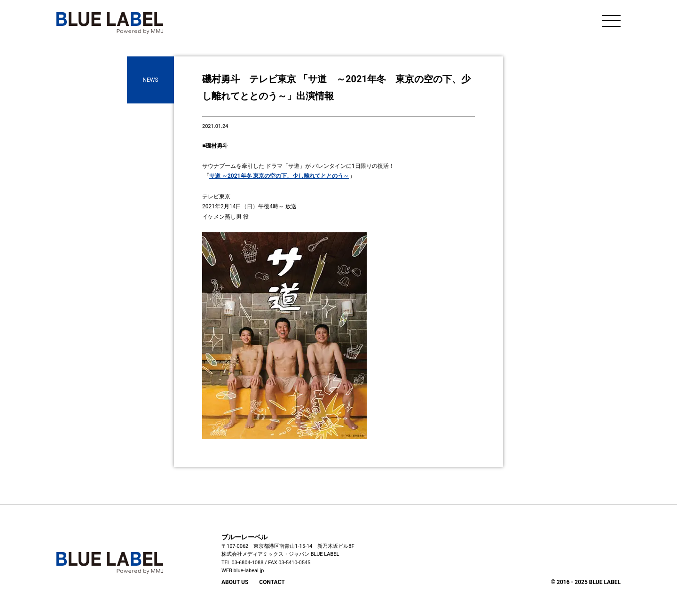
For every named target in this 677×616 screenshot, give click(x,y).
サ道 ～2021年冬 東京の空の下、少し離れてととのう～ (279, 176)
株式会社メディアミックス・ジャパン (265, 554)
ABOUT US (235, 582)
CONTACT (272, 582)
